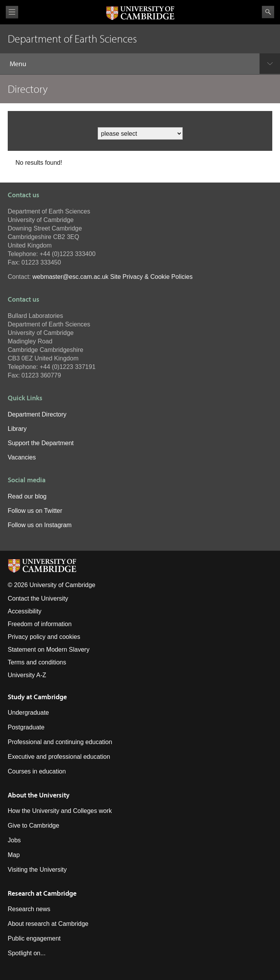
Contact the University (38, 598)
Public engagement (34, 938)
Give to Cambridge (33, 825)
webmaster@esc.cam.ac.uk (70, 277)
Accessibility (25, 611)
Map (14, 855)
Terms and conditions (37, 662)
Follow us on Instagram (40, 525)
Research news (29, 909)
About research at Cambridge (48, 924)
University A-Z (27, 675)
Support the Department (41, 443)
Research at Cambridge (42, 893)
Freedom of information (40, 624)
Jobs (14, 840)
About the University (39, 795)
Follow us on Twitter (35, 511)
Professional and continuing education (60, 742)
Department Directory (37, 414)
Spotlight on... (27, 953)
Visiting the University (37, 870)
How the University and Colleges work (60, 811)
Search (268, 12)
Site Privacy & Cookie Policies (151, 277)
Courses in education (37, 771)
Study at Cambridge (37, 697)
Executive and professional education (59, 757)
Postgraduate (26, 727)
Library (17, 429)
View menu (12, 12)
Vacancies (22, 457)
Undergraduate (28, 713)
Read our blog (27, 496)
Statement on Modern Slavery (49, 650)
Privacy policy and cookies (44, 637)
